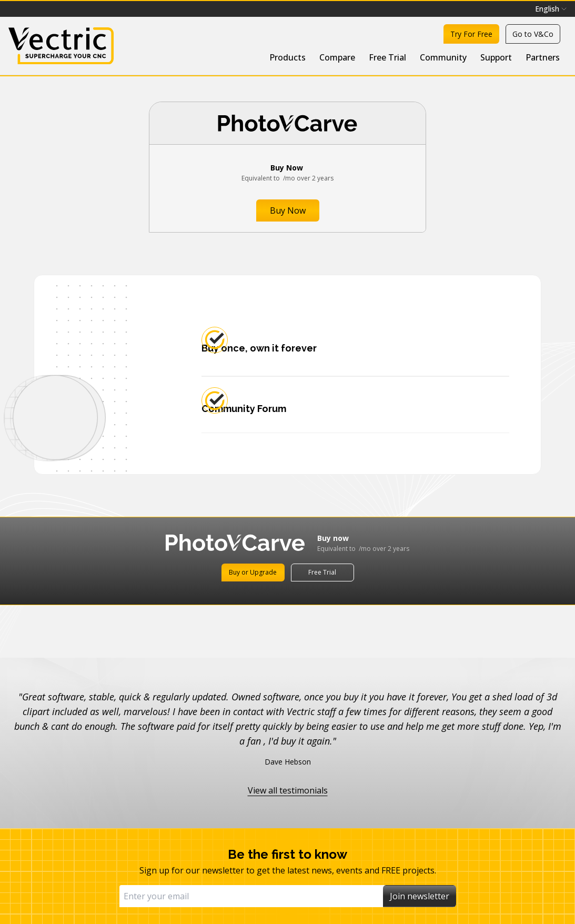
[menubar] (551, 9)
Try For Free (471, 34)
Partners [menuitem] (543, 57)
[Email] (251, 896)
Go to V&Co (533, 34)
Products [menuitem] (287, 57)
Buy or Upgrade (253, 572)
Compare (337, 57)
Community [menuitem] (443, 57)
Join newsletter (420, 896)
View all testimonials (288, 790)
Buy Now (288, 210)
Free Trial (387, 57)
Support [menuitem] (496, 57)
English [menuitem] (551, 9)
